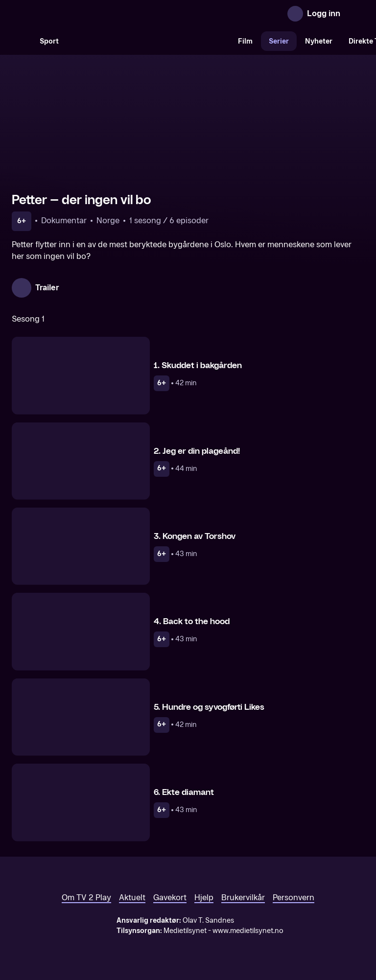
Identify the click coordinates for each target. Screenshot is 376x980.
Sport (49, 41)
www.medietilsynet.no (248, 931)
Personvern (294, 898)
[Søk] (22, 41)
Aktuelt (132, 898)
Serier (279, 41)
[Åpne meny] (354, 14)
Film (245, 41)
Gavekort (170, 898)
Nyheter (319, 41)
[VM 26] (148, 41)
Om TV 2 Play (86, 898)
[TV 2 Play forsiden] (85, 14)
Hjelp (204, 898)
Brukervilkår (243, 898)
